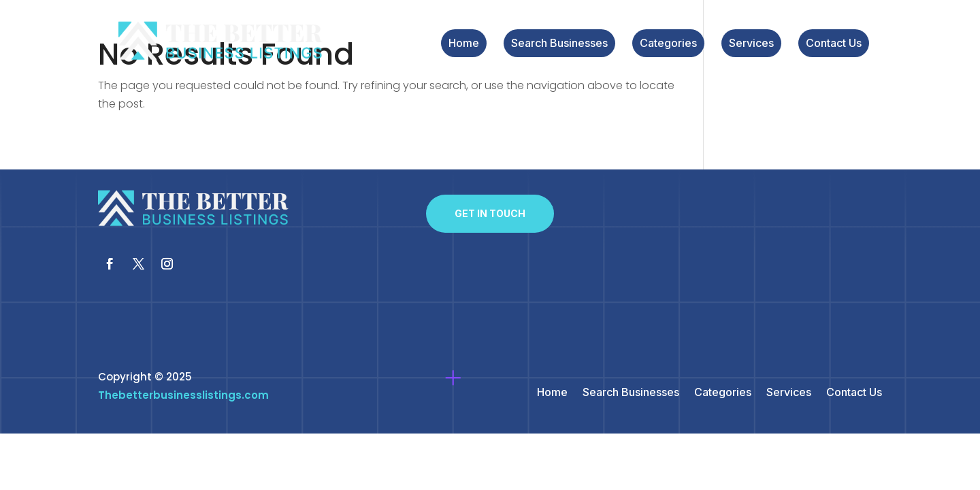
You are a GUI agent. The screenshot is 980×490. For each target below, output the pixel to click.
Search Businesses (559, 44)
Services (751, 44)
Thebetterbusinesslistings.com (183, 395)
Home (464, 44)
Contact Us (834, 44)
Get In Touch (490, 213)
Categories (668, 44)
